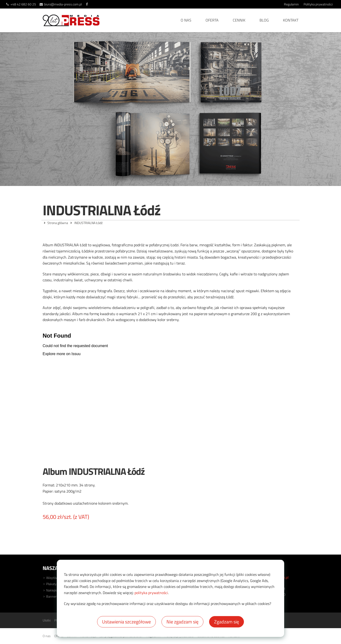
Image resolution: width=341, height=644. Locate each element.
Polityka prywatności (318, 4)
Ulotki (47, 620)
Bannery (52, 596)
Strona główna (58, 223)
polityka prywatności (151, 593)
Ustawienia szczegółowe (126, 622)
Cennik (239, 20)
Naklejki (52, 590)
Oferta (212, 20)
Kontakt (291, 20)
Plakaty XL (54, 584)
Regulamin (291, 4)
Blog (264, 20)
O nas (186, 20)
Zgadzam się (227, 622)
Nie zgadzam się (182, 622)
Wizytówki (53, 578)
